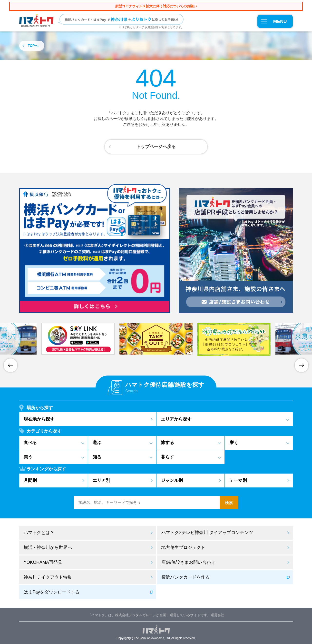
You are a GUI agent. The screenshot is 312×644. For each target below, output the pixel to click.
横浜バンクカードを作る (185, 577)
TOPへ (33, 46)
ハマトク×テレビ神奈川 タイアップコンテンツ (207, 533)
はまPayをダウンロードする (52, 592)
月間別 (30, 480)
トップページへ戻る (156, 147)
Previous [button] (10, 365)
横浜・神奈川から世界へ (48, 547)
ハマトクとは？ (39, 533)
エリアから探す (176, 419)
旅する (167, 443)
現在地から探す (39, 419)
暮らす (167, 457)
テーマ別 (238, 480)
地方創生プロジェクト (183, 547)
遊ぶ (97, 443)
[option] (156, 339)
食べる (30, 443)
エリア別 (101, 480)
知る (97, 457)
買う (28, 457)
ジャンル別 (172, 480)
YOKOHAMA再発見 (43, 562)
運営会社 (217, 615)
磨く (234, 443)
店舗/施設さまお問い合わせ (188, 562)
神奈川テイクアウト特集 (48, 577)
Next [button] (302, 365)
